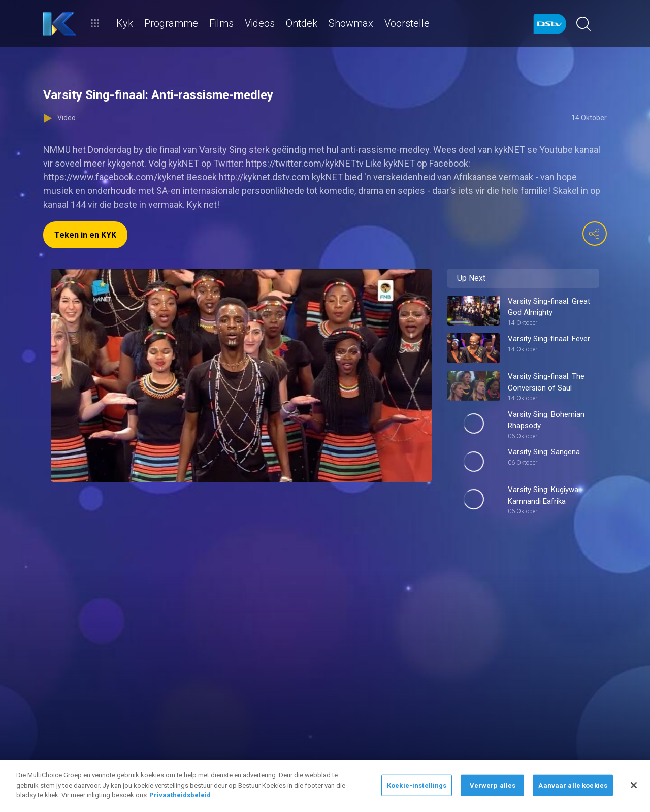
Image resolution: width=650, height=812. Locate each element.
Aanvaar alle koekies (573, 785)
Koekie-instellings (417, 785)
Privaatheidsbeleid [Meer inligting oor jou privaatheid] (180, 795)
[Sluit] (634, 785)
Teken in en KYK (85, 235)
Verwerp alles (493, 785)
